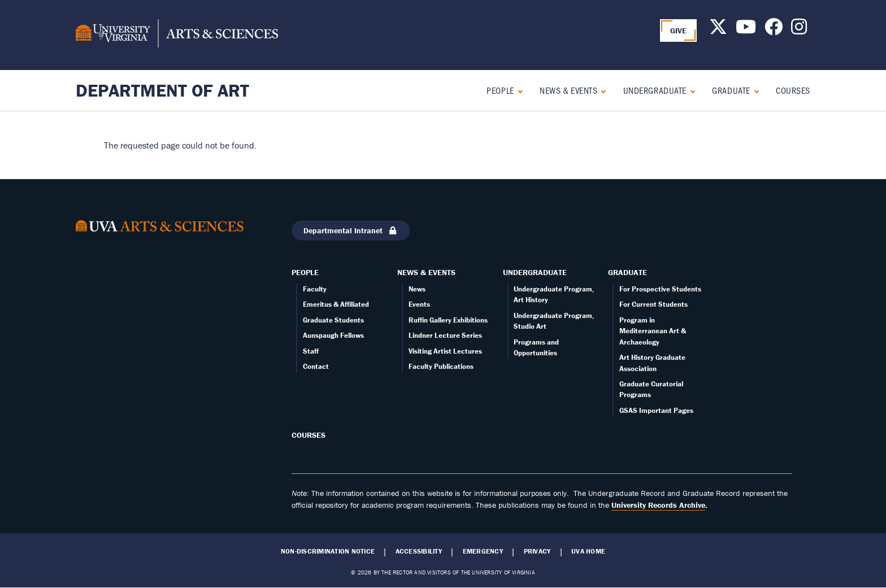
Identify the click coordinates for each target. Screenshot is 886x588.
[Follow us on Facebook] (774, 30)
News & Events (568, 90)
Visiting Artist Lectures (445, 351)
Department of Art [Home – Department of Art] (162, 90)
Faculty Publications (441, 366)
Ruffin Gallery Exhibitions (448, 320)
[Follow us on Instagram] (799, 30)
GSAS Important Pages (656, 410)
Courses (793, 90)
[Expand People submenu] (518, 90)
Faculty (315, 289)
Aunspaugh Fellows (333, 335)
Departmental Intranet (351, 230)
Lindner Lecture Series (445, 335)
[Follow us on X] (718, 30)
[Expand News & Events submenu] (601, 90)
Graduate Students (333, 320)
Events (419, 304)
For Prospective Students (660, 289)
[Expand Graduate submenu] (754, 90)
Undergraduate (655, 90)
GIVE (679, 31)
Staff (311, 351)
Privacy (537, 551)
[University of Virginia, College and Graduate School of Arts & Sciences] (177, 35)
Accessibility (419, 551)
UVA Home (588, 551)
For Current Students (653, 304)
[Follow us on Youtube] (746, 30)
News (417, 289)
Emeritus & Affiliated (336, 304)
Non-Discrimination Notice (328, 551)
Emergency (483, 551)
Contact (316, 366)
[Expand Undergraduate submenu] (690, 90)
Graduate (731, 90)
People (500, 90)
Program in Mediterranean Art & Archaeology (653, 331)
